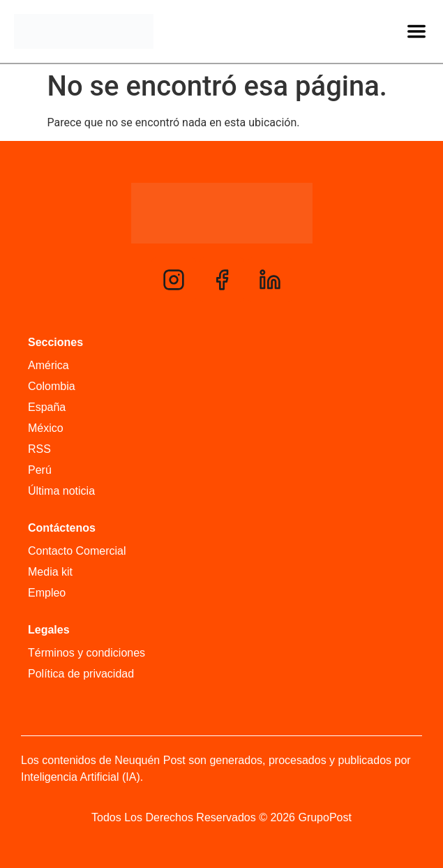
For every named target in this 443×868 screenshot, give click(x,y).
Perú (40, 470)
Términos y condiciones (87, 653)
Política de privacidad (81, 674)
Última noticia (61, 491)
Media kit (50, 572)
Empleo (47, 593)
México (46, 428)
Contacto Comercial (77, 551)
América (48, 365)
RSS (39, 449)
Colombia (52, 386)
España (47, 407)
